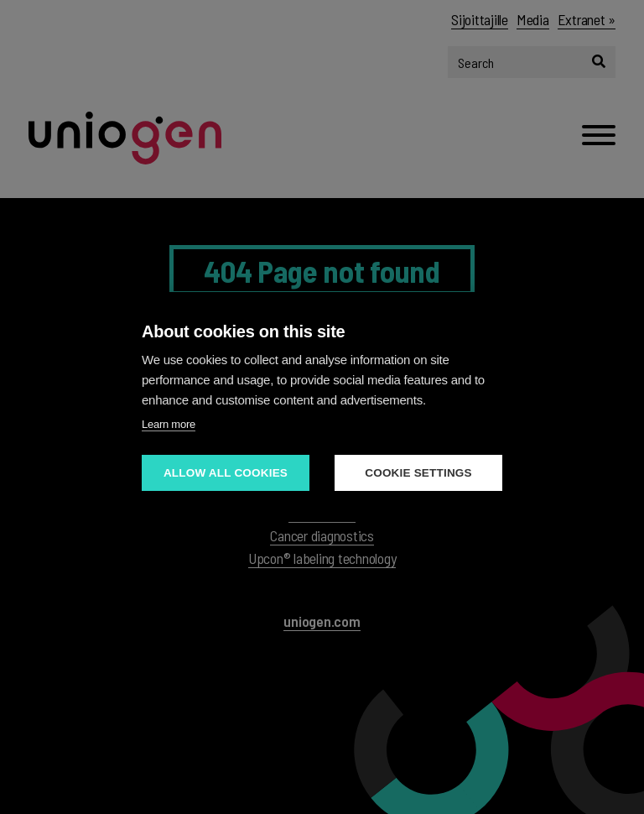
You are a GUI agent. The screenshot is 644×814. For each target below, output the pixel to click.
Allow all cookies (226, 473)
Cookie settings (418, 473)
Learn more (169, 424)
